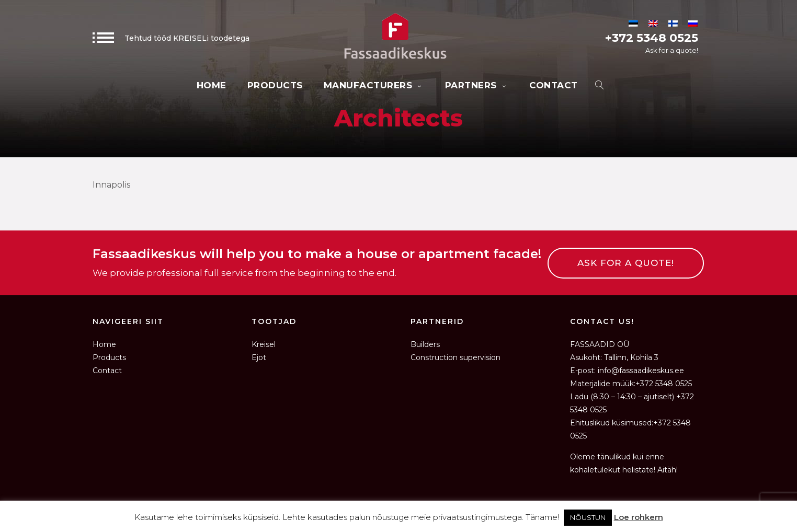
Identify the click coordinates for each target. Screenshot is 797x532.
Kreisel (264, 344)
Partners (477, 85)
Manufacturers (374, 85)
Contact (554, 85)
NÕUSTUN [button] (588, 517)
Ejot (259, 357)
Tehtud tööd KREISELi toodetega (171, 38)
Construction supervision (456, 357)
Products (275, 85)
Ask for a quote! (672, 50)
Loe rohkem (639, 517)
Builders (425, 344)
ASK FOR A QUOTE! (626, 263)
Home (212, 85)
